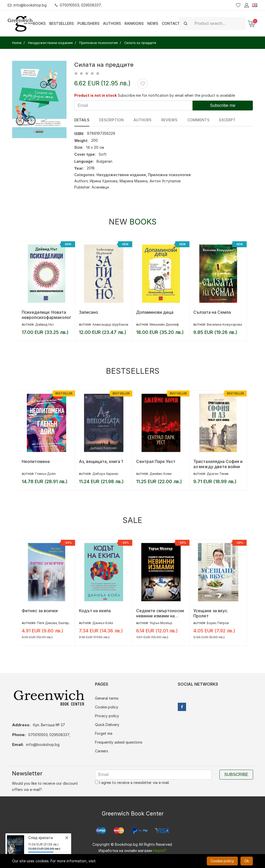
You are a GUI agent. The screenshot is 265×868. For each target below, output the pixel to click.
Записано (89, 312)
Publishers (88, 23)
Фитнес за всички (40, 611)
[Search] (219, 23)
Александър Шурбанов (110, 324)
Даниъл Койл (103, 623)
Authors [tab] (142, 120)
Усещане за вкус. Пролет (211, 613)
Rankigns (134, 23)
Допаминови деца (155, 312)
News (153, 23)
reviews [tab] (169, 120)
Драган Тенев (218, 474)
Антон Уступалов (165, 181)
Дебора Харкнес (105, 474)
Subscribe (236, 775)
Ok (247, 861)
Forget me (104, 733)
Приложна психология (169, 175)
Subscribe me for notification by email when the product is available (176, 95)
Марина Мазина (134, 181)
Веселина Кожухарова (224, 324)
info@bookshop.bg (27, 5)
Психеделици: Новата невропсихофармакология (47, 315)
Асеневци (100, 187)
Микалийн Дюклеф (164, 324)
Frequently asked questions (119, 742)
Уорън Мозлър (161, 623)
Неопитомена (36, 461)
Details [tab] (82, 120)
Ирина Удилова (104, 181)
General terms (107, 698)
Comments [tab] (198, 120)
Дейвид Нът (45, 324)
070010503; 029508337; (79, 5)
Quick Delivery (107, 725)
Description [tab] (111, 120)
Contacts (172, 23)
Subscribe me (223, 105)
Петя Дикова (47, 623)
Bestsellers (61, 23)
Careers (102, 751)
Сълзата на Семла (212, 312)
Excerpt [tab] (227, 120)
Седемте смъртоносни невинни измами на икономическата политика (160, 613)
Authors (112, 23)
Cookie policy (107, 707)
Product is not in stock (95, 95)
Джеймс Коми (161, 474)
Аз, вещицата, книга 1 (101, 461)
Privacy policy (107, 716)
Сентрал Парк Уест (156, 461)
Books (39, 23)
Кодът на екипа (95, 611)
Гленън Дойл (45, 474)
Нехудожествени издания (121, 175)
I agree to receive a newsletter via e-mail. (132, 783)
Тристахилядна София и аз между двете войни (218, 464)
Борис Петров (218, 623)
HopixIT (160, 851)
